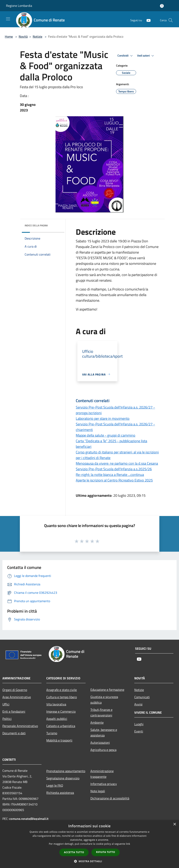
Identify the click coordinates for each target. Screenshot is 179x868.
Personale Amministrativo (20, 726)
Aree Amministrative (17, 697)
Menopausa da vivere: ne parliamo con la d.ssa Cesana (117, 463)
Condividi (126, 56)
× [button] (174, 824)
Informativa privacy (104, 784)
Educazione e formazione (107, 690)
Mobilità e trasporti (59, 740)
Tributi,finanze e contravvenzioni (101, 712)
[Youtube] (147, 20)
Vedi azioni (146, 56)
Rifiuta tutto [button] (106, 852)
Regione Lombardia (19, 6)
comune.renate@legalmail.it (29, 819)
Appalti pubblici (57, 719)
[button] (90, 861)
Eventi (139, 731)
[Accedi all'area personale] (162, 6)
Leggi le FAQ (55, 785)
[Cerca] (171, 20)
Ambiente (97, 722)
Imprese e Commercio (61, 711)
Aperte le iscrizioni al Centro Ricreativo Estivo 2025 (114, 480)
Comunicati (142, 697)
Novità (23, 36)
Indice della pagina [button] (36, 225)
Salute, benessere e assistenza (104, 732)
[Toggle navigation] (8, 19)
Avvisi (138, 704)
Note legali (98, 791)
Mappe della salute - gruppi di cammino (106, 435)
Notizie (37, 36)
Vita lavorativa (56, 704)
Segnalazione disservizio (63, 778)
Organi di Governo (15, 690)
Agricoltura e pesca (103, 750)
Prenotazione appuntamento (66, 771)
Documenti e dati (14, 733)
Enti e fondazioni (14, 711)
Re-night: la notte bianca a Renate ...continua (110, 475)
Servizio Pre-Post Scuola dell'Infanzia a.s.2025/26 (114, 469)
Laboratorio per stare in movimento (103, 418)
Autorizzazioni (100, 743)
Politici (7, 719)
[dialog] (89, 844)
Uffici (6, 704)
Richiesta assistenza (60, 793)
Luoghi (139, 724)
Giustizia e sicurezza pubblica (104, 700)
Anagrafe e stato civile (62, 690)
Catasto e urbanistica (61, 726)
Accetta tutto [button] (74, 852)
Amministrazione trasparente (102, 774)
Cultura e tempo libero (62, 697)
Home (9, 36)
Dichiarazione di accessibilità (110, 798)
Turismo (52, 733)
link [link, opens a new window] (128, 844)
